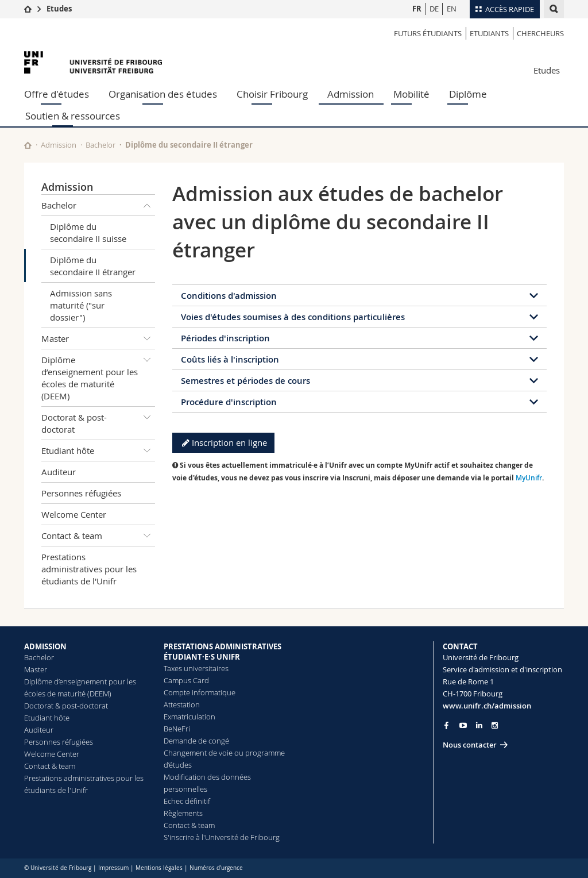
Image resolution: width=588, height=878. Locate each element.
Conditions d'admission (229, 296)
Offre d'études (57, 94)
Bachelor (100, 145)
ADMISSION (45, 646)
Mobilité (411, 94)
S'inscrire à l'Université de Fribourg (222, 837)
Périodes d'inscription (225, 338)
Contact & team (98, 536)
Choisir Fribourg (272, 94)
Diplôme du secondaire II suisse (88, 232)
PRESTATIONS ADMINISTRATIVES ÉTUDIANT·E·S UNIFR (223, 652)
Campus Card (186, 680)
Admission (351, 94)
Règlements (183, 813)
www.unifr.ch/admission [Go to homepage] (487, 706)
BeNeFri (177, 729)
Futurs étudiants (428, 33)
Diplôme (468, 94)
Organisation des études (163, 94)
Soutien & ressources (73, 116)
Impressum (113, 868)
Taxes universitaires (196, 668)
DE (434, 9)
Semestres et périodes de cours (245, 381)
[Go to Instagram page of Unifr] (495, 725)
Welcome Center (74, 514)
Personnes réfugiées (81, 493)
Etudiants (489, 33)
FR (417, 9)
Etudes (59, 9)
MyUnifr (529, 478)
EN (452, 9)
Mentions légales (159, 868)
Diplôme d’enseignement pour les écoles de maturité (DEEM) (98, 376)
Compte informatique (200, 692)
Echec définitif (187, 801)
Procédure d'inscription (229, 402)
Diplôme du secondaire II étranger (93, 266)
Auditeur (59, 472)
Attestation (182, 704)
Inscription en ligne (223, 442)
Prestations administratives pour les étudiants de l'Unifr (89, 569)
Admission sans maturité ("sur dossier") (81, 305)
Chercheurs (540, 33)
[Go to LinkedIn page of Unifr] (479, 725)
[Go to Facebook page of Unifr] (446, 725)
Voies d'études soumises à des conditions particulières (293, 317)
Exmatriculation (189, 717)
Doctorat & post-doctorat (98, 421)
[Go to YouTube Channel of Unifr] (463, 725)
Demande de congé (196, 741)
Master (98, 338)
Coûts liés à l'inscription (230, 359)
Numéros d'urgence (216, 868)
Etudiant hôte (98, 450)
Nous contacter (470, 745)
